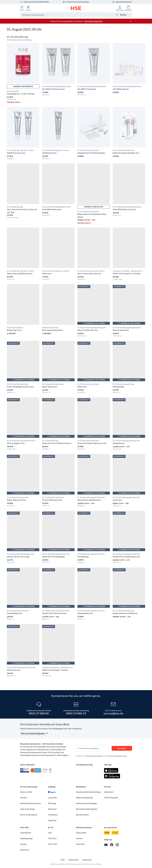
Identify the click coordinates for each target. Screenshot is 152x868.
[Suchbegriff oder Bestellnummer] (65, 15)
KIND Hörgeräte (111, 798)
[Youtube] (106, 845)
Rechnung (52, 803)
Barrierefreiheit (82, 815)
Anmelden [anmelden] (122, 748)
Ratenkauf (52, 809)
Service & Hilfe (26, 792)
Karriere (23, 844)
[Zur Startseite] (76, 8)
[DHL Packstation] (115, 833)
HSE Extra (52, 838)
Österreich (80, 844)
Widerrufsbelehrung (84, 798)
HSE (50, 833)
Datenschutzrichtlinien (94, 756)
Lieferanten (109, 792)
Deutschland (81, 833)
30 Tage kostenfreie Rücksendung (76, 2)
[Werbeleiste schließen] (131, 21)
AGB (63, 860)
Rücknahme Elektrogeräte (87, 809)
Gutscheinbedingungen (118, 756)
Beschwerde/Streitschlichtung (88, 792)
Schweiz (79, 838)
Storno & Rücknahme (29, 815)
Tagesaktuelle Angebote (122, 2)
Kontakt (23, 798)
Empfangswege (26, 838)
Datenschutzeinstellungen (87, 803)
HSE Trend (52, 844)
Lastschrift (52, 798)
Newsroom (25, 850)
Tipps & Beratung (27, 809)
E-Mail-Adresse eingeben (88, 748)
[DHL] (107, 833)
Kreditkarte (53, 815)
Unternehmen (26, 833)
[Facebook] (112, 845)
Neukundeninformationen (31, 803)
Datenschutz (74, 860)
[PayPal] (52, 792)
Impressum (87, 860)
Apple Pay (52, 820)
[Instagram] (117, 845)
